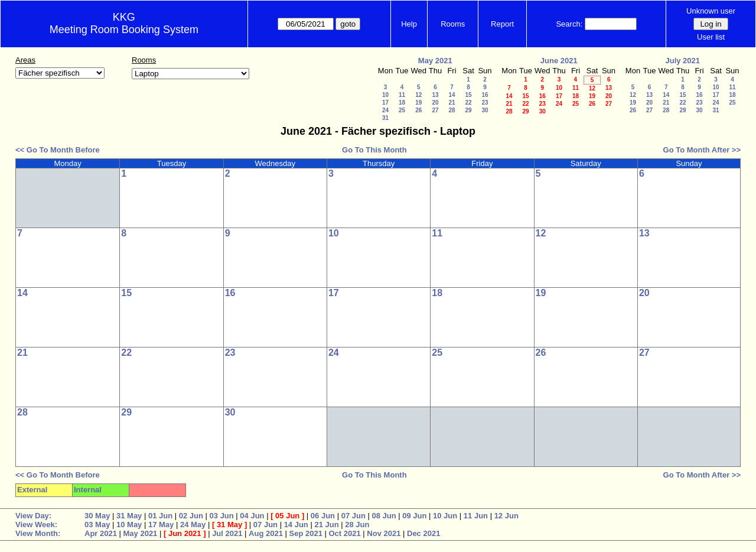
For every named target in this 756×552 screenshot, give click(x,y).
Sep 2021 (306, 533)
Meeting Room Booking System (124, 30)
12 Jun (506, 516)
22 (468, 103)
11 (402, 95)
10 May (129, 525)
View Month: (38, 533)
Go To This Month (374, 150)
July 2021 (682, 61)
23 (485, 103)
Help (409, 24)
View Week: (36, 525)
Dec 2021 (423, 533)
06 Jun (323, 516)
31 (385, 118)
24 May (193, 525)
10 (385, 95)
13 (435, 95)
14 (452, 95)
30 (485, 110)
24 (385, 110)
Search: (569, 24)
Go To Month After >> (702, 150)
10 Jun (445, 516)
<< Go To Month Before (58, 150)
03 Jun (222, 516)
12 (418, 95)
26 (418, 110)
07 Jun (353, 516)
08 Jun (384, 516)
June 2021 (559, 61)
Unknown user (711, 11)
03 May (97, 525)
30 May (97, 516)
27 (435, 110)
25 (402, 110)
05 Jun (287, 516)
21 (452, 103)
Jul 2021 (227, 533)
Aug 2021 (266, 533)
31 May (129, 516)
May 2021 (435, 61)
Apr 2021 (101, 533)
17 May (161, 525)
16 (485, 95)
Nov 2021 (384, 533)
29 (468, 110)
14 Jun (296, 525)
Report (502, 24)
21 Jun (326, 525)
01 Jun (160, 516)
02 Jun (191, 516)
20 (435, 103)
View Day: (33, 516)
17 (385, 103)
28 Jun (357, 525)
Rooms (453, 24)
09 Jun (414, 516)
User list (711, 37)
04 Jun (252, 516)
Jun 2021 (185, 533)
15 (468, 95)
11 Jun (476, 516)
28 (452, 110)
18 (402, 103)
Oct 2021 (344, 533)
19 (418, 103)
